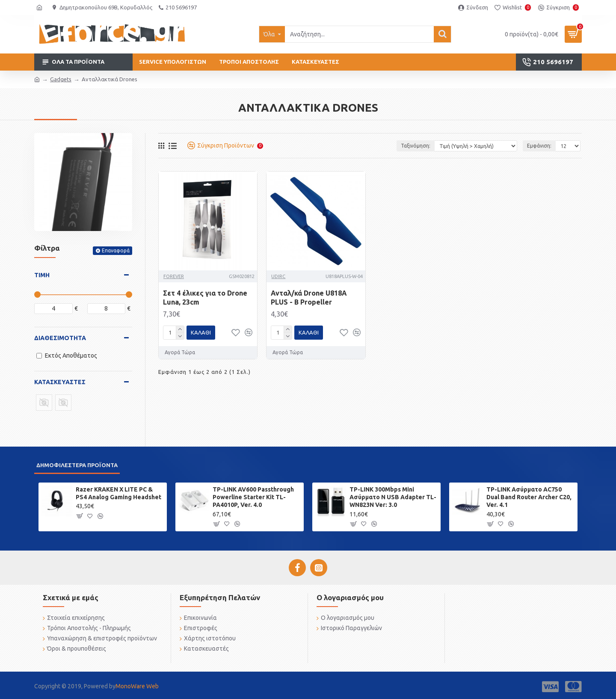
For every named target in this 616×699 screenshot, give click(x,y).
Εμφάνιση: (538, 146)
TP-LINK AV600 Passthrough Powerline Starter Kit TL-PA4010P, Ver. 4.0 (253, 497)
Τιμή (42, 275)
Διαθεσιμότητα (60, 338)
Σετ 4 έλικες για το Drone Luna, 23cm (205, 298)
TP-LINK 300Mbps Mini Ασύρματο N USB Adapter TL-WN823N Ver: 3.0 (393, 497)
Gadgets (61, 79)
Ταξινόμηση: (416, 146)
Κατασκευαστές (60, 382)
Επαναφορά (116, 250)
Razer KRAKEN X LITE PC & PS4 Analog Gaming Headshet (118, 493)
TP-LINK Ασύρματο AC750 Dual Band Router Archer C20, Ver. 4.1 (529, 497)
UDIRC (278, 276)
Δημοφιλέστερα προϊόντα (77, 465)
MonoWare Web (137, 686)
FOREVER (174, 276)
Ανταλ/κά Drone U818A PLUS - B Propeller (309, 298)
